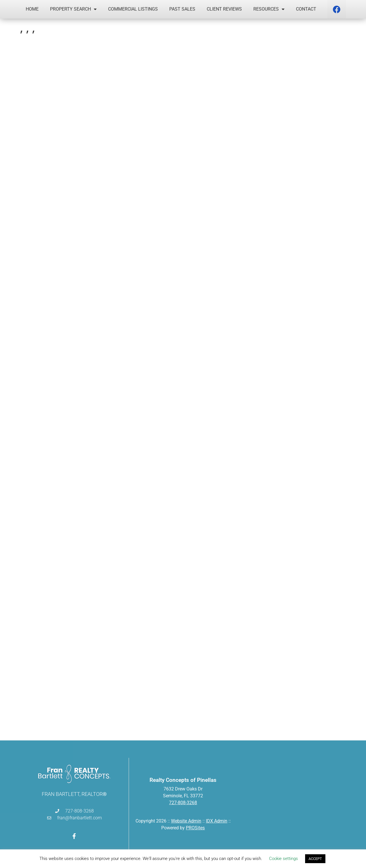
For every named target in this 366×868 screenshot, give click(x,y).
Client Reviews (224, 9)
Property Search (73, 9)
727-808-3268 (183, 803)
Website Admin (186, 821)
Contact (306, 9)
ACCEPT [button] (315, 859)
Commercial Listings (133, 9)
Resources (269, 9)
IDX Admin (217, 821)
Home (32, 9)
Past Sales (182, 9)
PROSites (195, 828)
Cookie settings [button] (284, 859)
